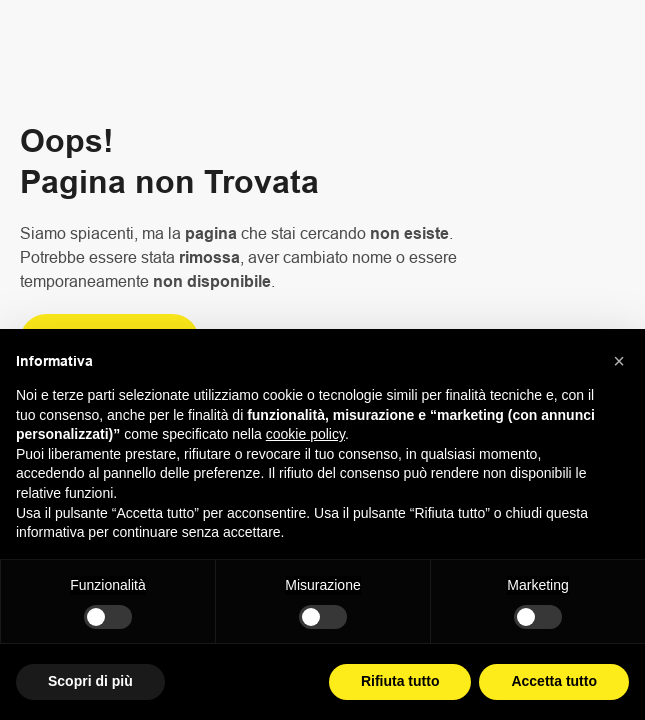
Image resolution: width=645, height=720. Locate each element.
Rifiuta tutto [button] (400, 681)
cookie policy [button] (305, 434)
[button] (619, 361)
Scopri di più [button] (90, 681)
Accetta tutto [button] (554, 681)
